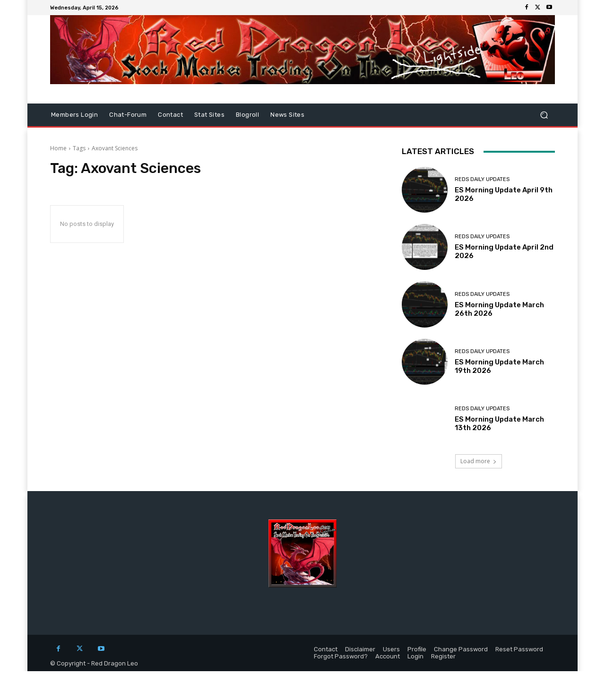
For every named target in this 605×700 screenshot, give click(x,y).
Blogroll (247, 115)
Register (443, 656)
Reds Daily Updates (482, 179)
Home (58, 148)
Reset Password (519, 649)
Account (388, 656)
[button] (544, 115)
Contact (170, 115)
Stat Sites (209, 115)
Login (415, 656)
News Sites (287, 115)
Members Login (74, 115)
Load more (479, 461)
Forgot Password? (341, 656)
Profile (417, 649)
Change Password (461, 649)
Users (391, 649)
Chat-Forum (128, 115)
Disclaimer (360, 649)
